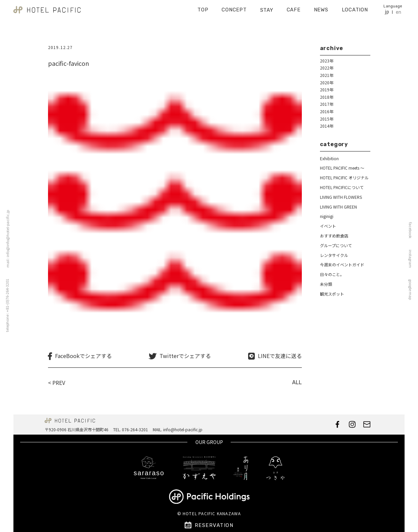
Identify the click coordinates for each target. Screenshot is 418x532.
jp (387, 10)
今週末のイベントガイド (342, 264)
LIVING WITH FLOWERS (341, 197)
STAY (267, 8)
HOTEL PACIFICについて (342, 187)
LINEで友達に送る (280, 356)
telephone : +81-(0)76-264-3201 (5, 306)
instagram (412, 259)
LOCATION (355, 7)
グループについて (336, 245)
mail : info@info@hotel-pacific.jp (6, 239)
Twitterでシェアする (185, 356)
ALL (297, 382)
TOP (203, 7)
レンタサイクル (334, 255)
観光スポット (332, 294)
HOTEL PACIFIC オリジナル (344, 178)
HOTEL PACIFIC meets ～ (342, 168)
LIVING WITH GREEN (338, 207)
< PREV (57, 383)
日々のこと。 (332, 274)
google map (412, 290)
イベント (328, 226)
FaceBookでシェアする (83, 356)
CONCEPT (234, 7)
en (399, 10)
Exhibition (329, 158)
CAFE (294, 7)
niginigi (327, 216)
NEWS (321, 7)
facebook (412, 230)
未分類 (326, 284)
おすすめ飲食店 (334, 236)
